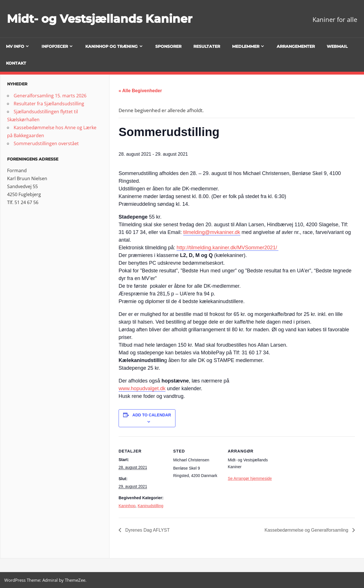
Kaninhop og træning (111, 46)
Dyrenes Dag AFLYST (147, 530)
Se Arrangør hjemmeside (250, 478)
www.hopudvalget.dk (142, 388)
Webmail (337, 46)
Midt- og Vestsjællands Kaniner (100, 19)
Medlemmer (246, 46)
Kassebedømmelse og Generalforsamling (307, 530)
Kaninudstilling (150, 506)
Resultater (207, 46)
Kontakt (16, 63)
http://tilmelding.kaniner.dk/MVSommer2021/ (227, 248)
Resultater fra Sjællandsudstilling (49, 104)
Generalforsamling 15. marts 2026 (50, 96)
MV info (15, 46)
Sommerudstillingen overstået (46, 143)
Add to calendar (152, 415)
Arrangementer (296, 46)
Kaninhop (127, 506)
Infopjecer (55, 46)
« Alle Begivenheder (140, 91)
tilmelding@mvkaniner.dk (212, 232)
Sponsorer (168, 46)
